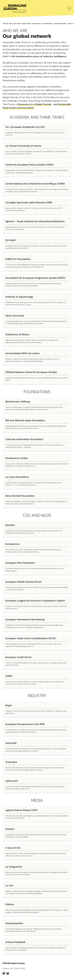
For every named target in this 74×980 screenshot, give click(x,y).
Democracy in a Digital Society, (35, 104)
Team (70, 24)
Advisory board (60, 24)
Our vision (17, 24)
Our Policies (37, 24)
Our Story (26, 24)
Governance (48, 24)
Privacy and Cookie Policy (14, 968)
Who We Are (7, 24)
